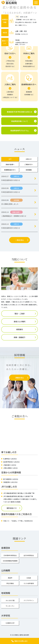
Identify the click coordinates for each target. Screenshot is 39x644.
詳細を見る (20, 378)
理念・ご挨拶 (20, 314)
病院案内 (20, 329)
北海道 (29, 578)
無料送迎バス (12, 508)
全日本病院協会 (29, 555)
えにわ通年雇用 (29, 583)
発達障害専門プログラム (20, 131)
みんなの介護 (10, 600)
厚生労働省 (10, 583)
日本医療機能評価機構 (10, 561)
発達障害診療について (20, 121)
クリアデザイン (29, 600)
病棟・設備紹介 (20, 337)
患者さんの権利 (20, 321)
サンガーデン (10, 606)
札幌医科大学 (10, 623)
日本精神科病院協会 (10, 555)
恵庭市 (10, 578)
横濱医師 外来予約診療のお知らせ (20, 112)
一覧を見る (20, 240)
